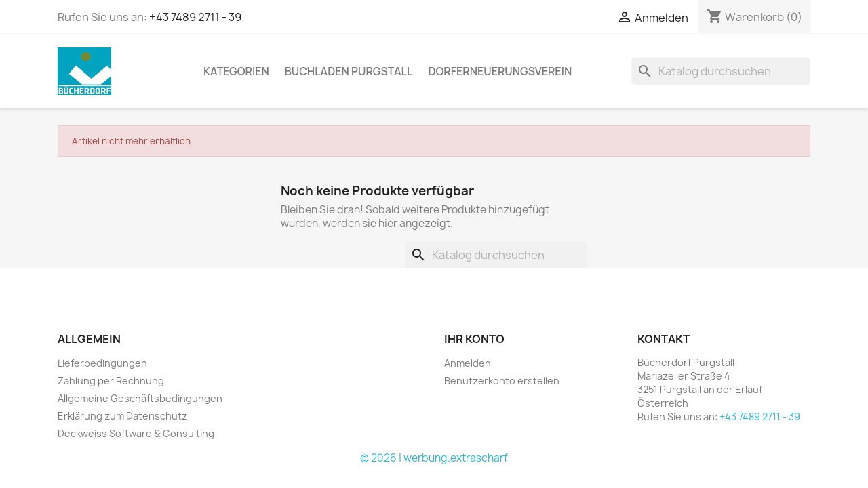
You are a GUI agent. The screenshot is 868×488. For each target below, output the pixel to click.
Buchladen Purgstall (349, 71)
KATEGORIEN (236, 71)
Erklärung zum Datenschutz (122, 416)
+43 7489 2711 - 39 (195, 17)
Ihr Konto (474, 339)
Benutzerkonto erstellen (502, 381)
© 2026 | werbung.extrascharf (434, 458)
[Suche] (721, 71)
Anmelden (468, 363)
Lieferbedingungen (102, 363)
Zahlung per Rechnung (111, 381)
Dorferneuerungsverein (500, 71)
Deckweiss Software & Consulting (136, 433)
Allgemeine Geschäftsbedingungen (140, 398)
